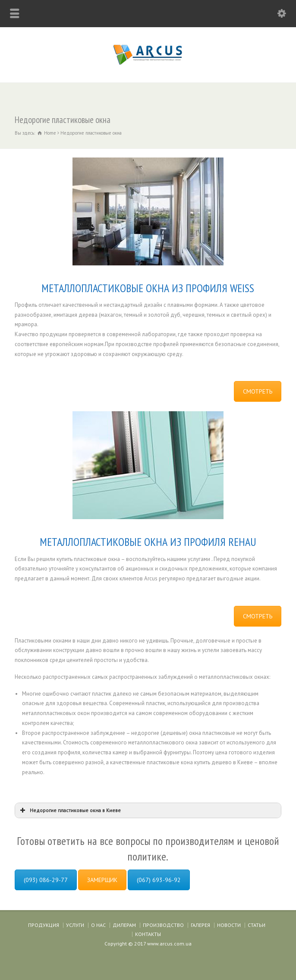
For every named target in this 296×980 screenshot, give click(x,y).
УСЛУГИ (75, 925)
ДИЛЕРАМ (124, 925)
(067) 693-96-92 (159, 880)
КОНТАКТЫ (148, 934)
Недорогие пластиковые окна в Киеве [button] (69, 810)
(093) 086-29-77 (46, 880)
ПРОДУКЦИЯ (44, 925)
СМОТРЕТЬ (258, 391)
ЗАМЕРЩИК (102, 880)
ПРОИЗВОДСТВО (163, 925)
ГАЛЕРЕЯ (200, 925)
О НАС (98, 925)
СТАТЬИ (257, 925)
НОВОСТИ (229, 925)
